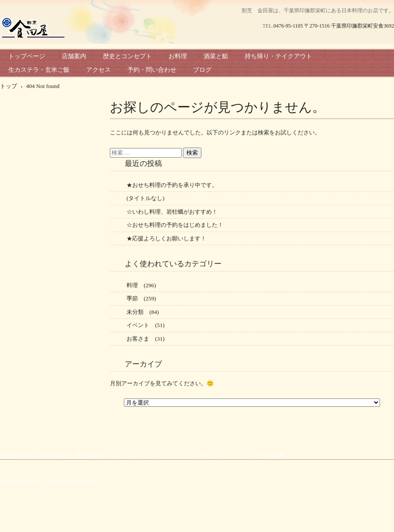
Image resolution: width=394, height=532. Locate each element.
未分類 (135, 312)
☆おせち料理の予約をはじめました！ (175, 225)
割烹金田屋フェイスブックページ (118, 455)
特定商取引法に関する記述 (34, 455)
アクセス (98, 70)
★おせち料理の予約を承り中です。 (172, 185)
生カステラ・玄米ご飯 (39, 70)
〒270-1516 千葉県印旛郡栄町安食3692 (349, 26)
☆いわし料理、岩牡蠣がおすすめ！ (172, 212)
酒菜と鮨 (216, 56)
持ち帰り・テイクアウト (278, 56)
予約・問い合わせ (152, 70)
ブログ (202, 70)
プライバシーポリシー (197, 455)
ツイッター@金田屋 (258, 455)
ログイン (383, 506)
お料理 (178, 56)
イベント (138, 325)
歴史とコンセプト (127, 56)
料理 (132, 285)
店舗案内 (74, 56)
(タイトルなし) (146, 198)
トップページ (27, 56)
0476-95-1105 (288, 26)
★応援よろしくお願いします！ (166, 238)
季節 (132, 298)
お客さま (138, 339)
